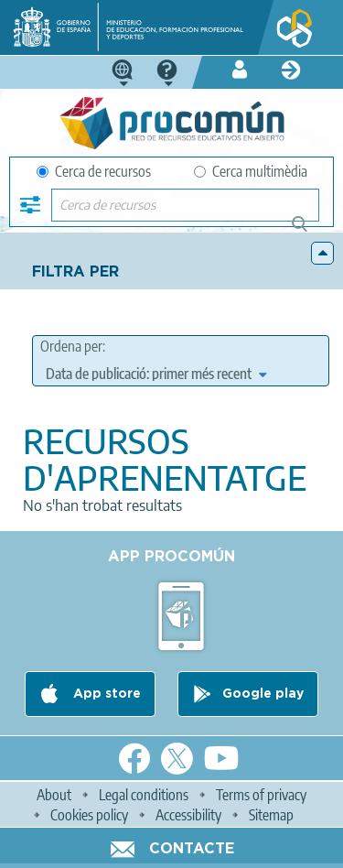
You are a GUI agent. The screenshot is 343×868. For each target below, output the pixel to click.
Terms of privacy (261, 795)
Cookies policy (89, 815)
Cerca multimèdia (251, 171)
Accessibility (188, 815)
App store (105, 694)
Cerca (308, 231)
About (54, 795)
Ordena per (71, 346)
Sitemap (271, 815)
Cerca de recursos (94, 171)
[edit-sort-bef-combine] (156, 374)
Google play (263, 694)
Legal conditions (144, 795)
